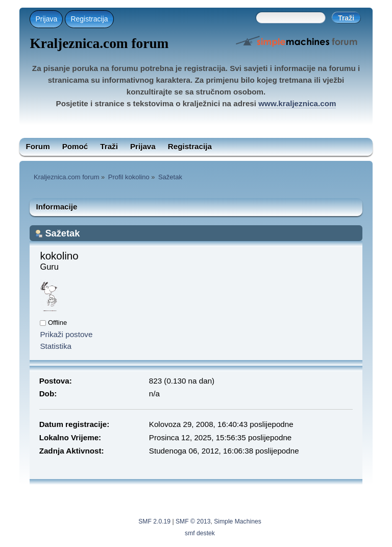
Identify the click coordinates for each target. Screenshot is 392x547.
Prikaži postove (66, 334)
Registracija (89, 19)
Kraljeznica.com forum (99, 43)
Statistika (56, 346)
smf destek (200, 533)
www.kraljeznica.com (297, 103)
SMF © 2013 (193, 521)
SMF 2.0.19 (154, 521)
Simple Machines (238, 521)
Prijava (46, 19)
